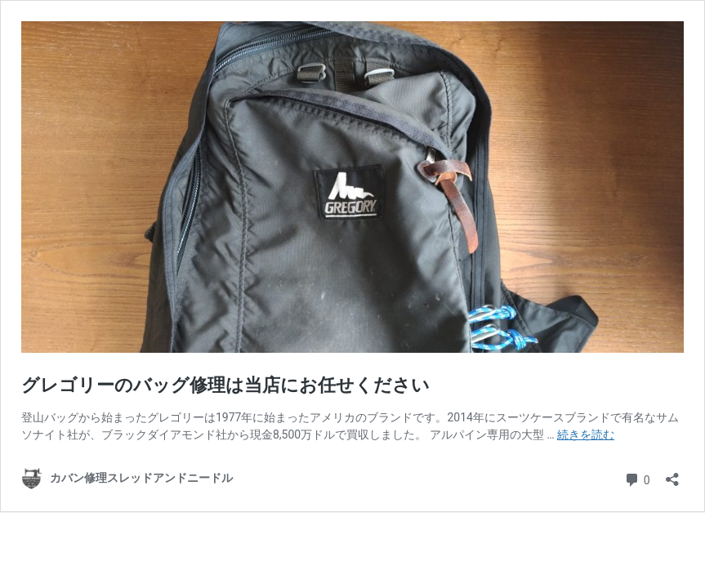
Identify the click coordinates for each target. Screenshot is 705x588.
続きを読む (586, 434)
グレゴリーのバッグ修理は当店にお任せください (225, 385)
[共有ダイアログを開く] (672, 474)
